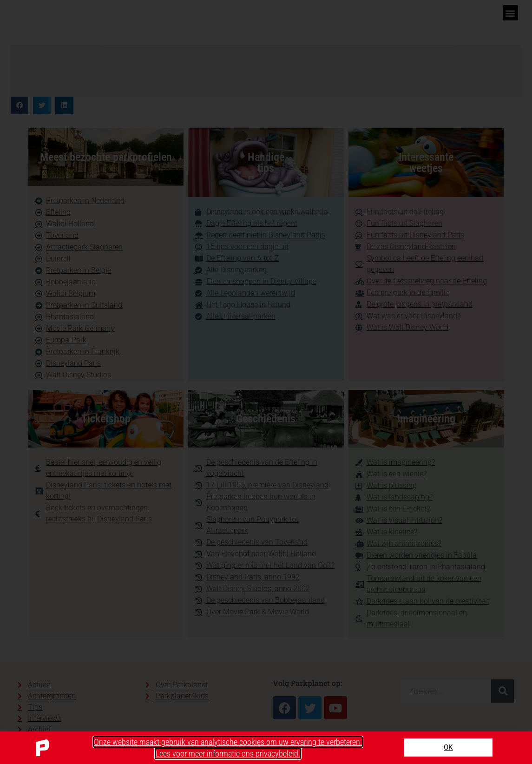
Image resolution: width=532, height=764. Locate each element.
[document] (266, 382)
